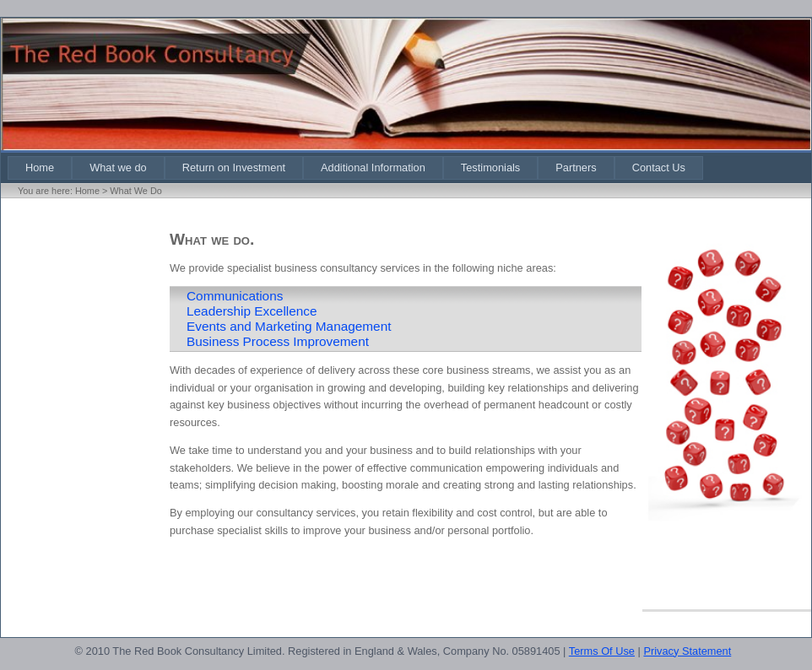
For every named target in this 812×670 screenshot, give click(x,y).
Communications (235, 296)
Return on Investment (234, 167)
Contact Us (659, 167)
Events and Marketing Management (289, 326)
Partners (576, 167)
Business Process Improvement (278, 341)
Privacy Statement (687, 651)
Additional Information (373, 167)
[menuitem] (40, 167)
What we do (118, 167)
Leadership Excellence (252, 311)
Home (40, 167)
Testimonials (490, 167)
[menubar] (355, 167)
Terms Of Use (602, 651)
